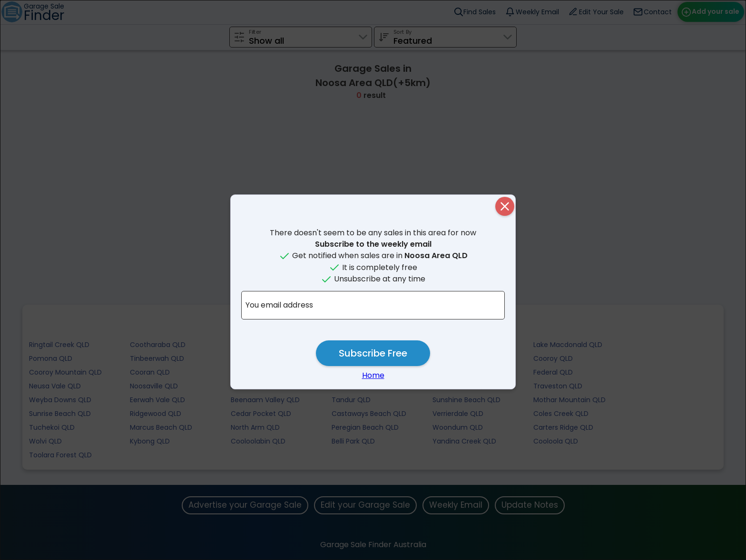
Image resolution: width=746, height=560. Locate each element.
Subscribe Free (373, 353)
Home (373, 375)
